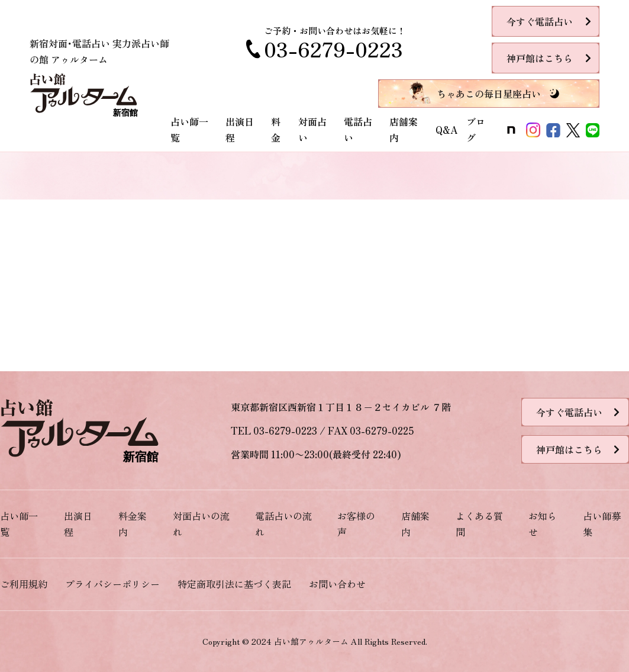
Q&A (446, 130)
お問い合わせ (337, 584)
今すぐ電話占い (540, 21)
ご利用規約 (24, 584)
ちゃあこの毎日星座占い (489, 94)
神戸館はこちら (540, 58)
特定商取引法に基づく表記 (234, 584)
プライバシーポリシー (112, 584)
